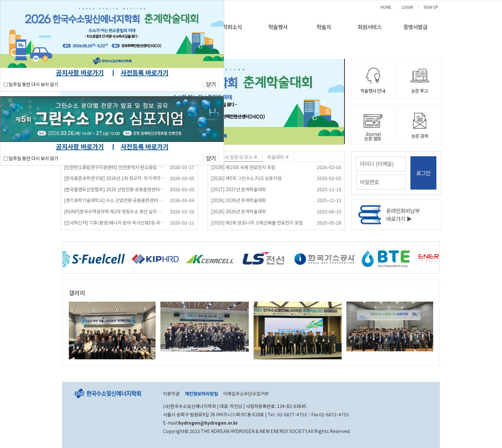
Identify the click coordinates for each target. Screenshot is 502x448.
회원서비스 (370, 27)
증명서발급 (415, 27)
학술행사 (278, 27)
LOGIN (407, 7)
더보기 (431, 293)
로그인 (423, 173)
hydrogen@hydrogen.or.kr (208, 423)
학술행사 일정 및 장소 (233, 157)
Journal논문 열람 (373, 136)
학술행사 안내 (373, 91)
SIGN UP (431, 7)
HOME (386, 7)
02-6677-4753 (292, 414)
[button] (323, 102)
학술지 (324, 27)
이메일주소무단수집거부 (246, 394)
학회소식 (232, 27)
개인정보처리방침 (201, 394)
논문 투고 (420, 91)
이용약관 (171, 394)
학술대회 (276, 157)
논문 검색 (420, 136)
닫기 (211, 84)
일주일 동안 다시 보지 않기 (31, 84)
